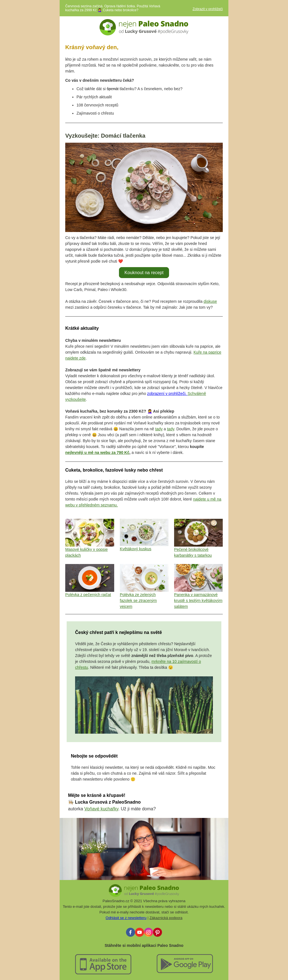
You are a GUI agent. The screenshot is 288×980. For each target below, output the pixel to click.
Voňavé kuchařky (101, 809)
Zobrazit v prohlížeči (208, 9)
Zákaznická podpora (166, 918)
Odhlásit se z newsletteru (126, 918)
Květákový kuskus (136, 549)
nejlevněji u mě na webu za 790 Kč (97, 453)
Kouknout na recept (144, 273)
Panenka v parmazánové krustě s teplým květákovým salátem (198, 601)
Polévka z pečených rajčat (88, 595)
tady (159, 429)
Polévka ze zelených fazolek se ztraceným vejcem (138, 601)
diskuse (210, 301)
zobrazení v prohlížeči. (167, 394)
